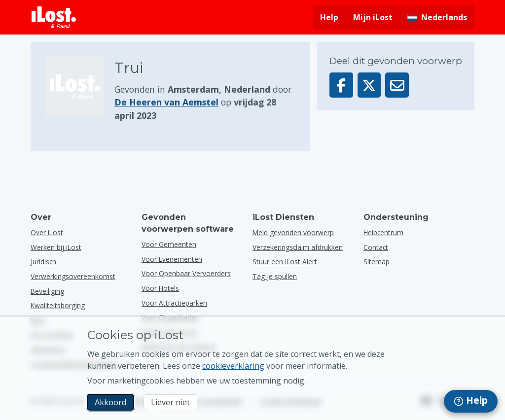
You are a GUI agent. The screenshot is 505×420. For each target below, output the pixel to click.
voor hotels (160, 288)
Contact (376, 247)
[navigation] (471, 401)
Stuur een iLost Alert (285, 262)
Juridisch (43, 262)
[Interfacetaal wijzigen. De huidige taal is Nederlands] (437, 17)
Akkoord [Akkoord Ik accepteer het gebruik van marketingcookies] (110, 402)
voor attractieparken (174, 303)
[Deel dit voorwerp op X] (369, 85)
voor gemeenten (169, 244)
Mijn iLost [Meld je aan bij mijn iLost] (373, 17)
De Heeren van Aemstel (166, 102)
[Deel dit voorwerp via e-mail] (397, 85)
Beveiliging (47, 291)
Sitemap (377, 262)
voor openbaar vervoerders (186, 273)
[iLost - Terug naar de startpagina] (54, 17)
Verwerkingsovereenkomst (73, 276)
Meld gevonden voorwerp (293, 232)
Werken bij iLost (56, 247)
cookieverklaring (233, 366)
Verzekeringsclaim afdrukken (298, 247)
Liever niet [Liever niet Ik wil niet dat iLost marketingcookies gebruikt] (170, 402)
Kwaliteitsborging (58, 305)
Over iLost (47, 232)
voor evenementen (172, 259)
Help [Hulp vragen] (329, 17)
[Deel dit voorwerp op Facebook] (341, 85)
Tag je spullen (275, 276)
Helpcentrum (383, 232)
